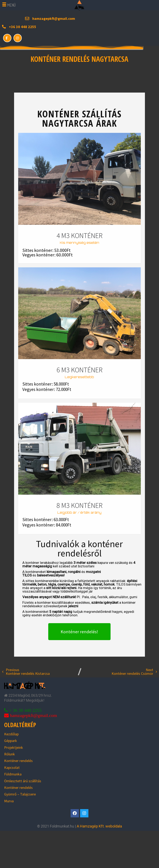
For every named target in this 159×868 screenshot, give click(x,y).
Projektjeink (14, 747)
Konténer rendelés (18, 761)
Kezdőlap (11, 734)
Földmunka (13, 774)
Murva (9, 801)
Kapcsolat (12, 767)
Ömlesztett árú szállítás (23, 781)
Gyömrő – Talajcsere (20, 794)
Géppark (11, 741)
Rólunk (10, 754)
